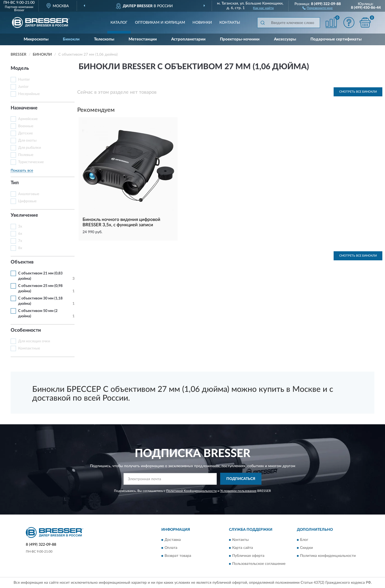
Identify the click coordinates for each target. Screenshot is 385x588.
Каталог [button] (119, 23)
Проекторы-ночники (240, 39)
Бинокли (71, 39)
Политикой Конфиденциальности (191, 491)
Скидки (306, 548)
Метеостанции (143, 39)
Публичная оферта (248, 556)
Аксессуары (285, 39)
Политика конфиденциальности (328, 556)
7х (20, 241)
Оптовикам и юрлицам (160, 23)
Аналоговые (29, 194)
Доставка (173, 540)
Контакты (230, 23)
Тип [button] (15, 183)
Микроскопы (36, 39)
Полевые (26, 155)
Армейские (28, 119)
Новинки (202, 23)
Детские (25, 133)
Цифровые (27, 201)
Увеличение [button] (24, 215)
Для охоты (27, 141)
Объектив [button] (22, 262)
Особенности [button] (26, 330)
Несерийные (29, 94)
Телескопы (104, 39)
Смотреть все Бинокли (358, 92)
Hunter (24, 80)
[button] (318, 8)
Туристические (31, 162)
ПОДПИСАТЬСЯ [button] (241, 479)
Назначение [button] (24, 108)
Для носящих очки (34, 341)
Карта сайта (243, 548)
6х (20, 234)
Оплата (171, 548)
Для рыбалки (30, 148)
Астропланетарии (188, 39)
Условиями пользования (238, 491)
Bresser (19, 10)
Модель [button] (20, 68)
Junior (23, 87)
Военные (26, 126)
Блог (304, 540)
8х (20, 248)
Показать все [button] (22, 171)
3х (20, 227)
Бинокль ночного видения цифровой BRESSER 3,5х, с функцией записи (121, 222)
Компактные (29, 348)
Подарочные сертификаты (336, 39)
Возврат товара (178, 556)
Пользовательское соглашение (259, 564)
